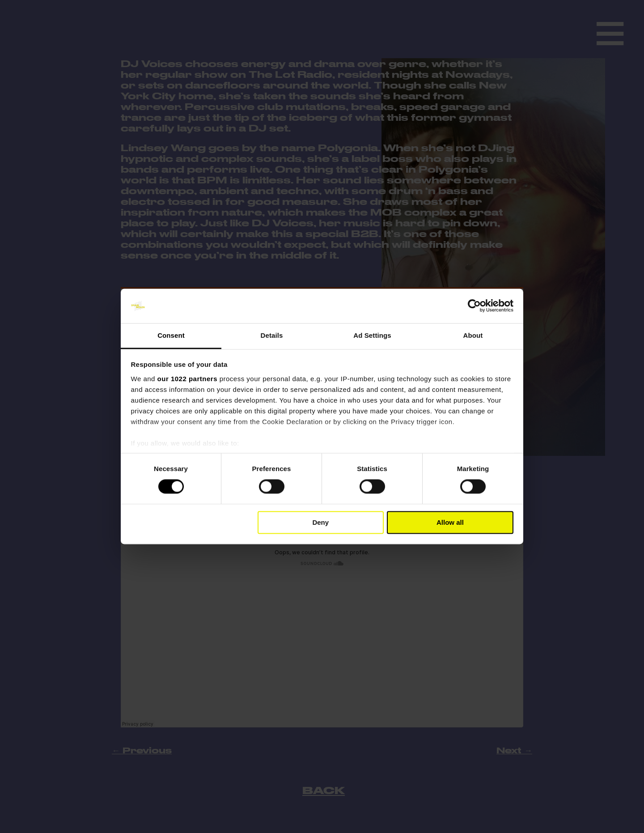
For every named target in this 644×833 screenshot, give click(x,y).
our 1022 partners (187, 379)
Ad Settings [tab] (372, 335)
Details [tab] (272, 335)
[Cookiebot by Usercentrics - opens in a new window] (474, 306)
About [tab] (473, 335)
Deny (320, 522)
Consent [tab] (171, 335)
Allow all (450, 522)
